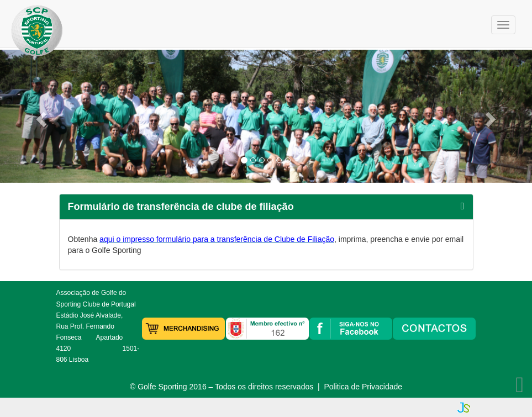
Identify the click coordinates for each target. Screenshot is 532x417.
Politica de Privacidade (363, 387)
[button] (40, 116)
